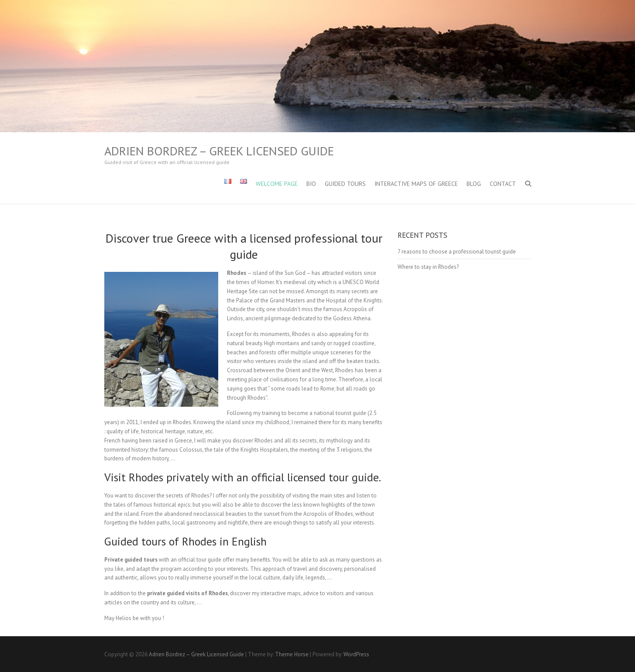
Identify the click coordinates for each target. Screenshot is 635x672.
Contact (503, 184)
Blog (474, 184)
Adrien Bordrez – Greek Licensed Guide (219, 151)
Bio (311, 184)
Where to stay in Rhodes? (428, 267)
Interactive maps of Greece (416, 184)
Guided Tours (345, 184)
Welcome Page (277, 184)
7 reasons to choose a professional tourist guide (457, 252)
